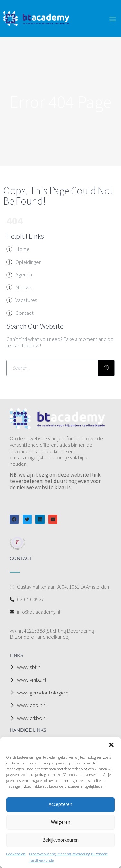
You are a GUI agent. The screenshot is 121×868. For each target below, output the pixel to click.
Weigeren (61, 822)
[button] (111, 745)
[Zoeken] (106, 368)
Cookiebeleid (16, 854)
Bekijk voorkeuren (60, 840)
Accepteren (60, 804)
